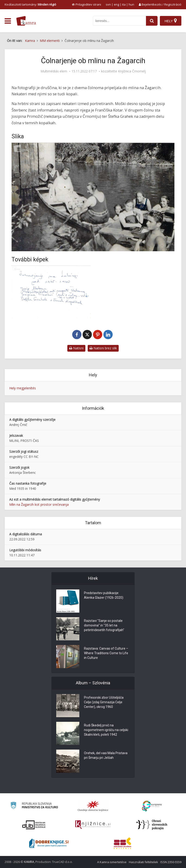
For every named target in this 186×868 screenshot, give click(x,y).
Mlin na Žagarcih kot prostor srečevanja (39, 504)
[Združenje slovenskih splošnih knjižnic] (93, 825)
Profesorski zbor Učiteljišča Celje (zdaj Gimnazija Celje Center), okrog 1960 (104, 702)
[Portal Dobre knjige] (49, 843)
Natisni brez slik (103, 348)
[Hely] (171, 21)
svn (108, 4)
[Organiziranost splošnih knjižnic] (93, 806)
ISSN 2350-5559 (171, 862)
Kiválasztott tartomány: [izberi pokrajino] (30, 4)
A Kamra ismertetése (112, 862)
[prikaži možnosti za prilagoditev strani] (87, 4)
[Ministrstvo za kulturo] (34, 806)
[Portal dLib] (34, 825)
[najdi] (152, 21)
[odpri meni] (8, 21)
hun (131, 4)
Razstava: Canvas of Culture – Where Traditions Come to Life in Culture (106, 653)
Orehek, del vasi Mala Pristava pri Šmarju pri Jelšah (106, 755)
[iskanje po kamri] (119, 21)
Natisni (76, 348)
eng (116, 4)
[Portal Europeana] (152, 806)
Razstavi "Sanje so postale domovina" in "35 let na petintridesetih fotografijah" (104, 625)
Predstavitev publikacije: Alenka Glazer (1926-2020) (104, 595)
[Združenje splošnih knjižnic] (122, 843)
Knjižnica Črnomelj (132, 71)
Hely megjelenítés (23, 388)
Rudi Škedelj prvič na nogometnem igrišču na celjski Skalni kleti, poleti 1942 (106, 730)
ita (124, 4)
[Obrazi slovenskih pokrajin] (152, 825)
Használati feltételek (143, 862)
